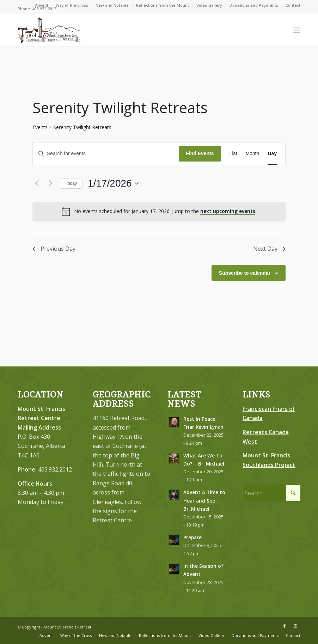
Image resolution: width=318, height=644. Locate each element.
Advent (42, 5)
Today (71, 183)
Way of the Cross (72, 5)
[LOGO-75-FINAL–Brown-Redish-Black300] (49, 30)
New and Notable (112, 5)
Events (40, 127)
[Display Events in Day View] (272, 154)
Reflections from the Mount (163, 5)
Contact (293, 5)
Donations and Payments (254, 5)
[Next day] (50, 183)
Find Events (200, 153)
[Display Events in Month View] (252, 154)
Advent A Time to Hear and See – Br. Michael (204, 500)
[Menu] (297, 30)
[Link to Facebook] (285, 626)
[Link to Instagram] (295, 626)
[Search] (271, 493)
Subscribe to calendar (245, 273)
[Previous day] (37, 183)
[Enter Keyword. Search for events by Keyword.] (106, 154)
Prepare (192, 537)
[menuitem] (42, 5)
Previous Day (54, 249)
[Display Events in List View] (233, 154)
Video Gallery (209, 5)
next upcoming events (228, 211)
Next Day (269, 249)
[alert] (159, 212)
